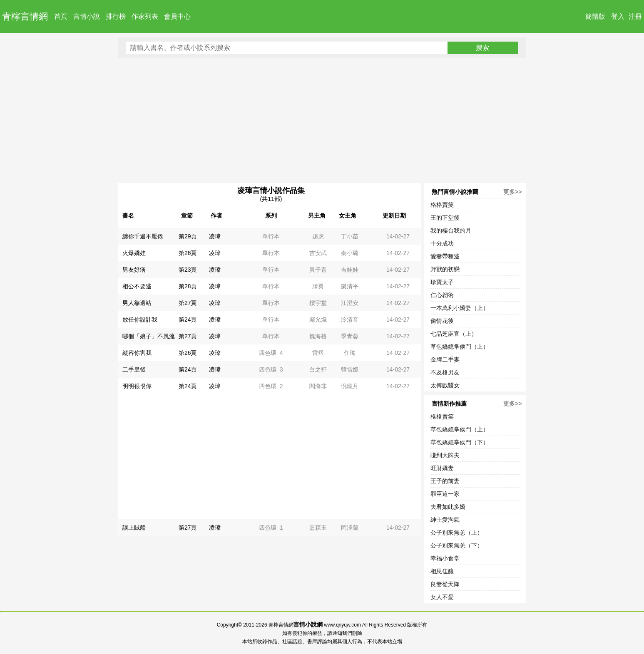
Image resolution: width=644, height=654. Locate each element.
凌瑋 (215, 236)
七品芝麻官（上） (454, 334)
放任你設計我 (140, 320)
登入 (618, 16)
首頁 (61, 16)
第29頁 (188, 236)
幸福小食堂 (445, 558)
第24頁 (188, 320)
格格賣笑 (442, 205)
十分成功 (442, 243)
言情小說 (87, 16)
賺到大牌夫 (445, 455)
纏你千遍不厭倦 (143, 236)
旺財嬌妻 (442, 468)
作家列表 (145, 16)
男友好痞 (134, 270)
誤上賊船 (134, 528)
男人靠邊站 (137, 303)
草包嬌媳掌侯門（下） (460, 442)
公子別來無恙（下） (457, 545)
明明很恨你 (137, 386)
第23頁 (188, 270)
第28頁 (188, 286)
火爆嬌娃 (134, 253)
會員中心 (177, 16)
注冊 (635, 16)
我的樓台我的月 (451, 230)
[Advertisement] (322, 121)
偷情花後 (442, 321)
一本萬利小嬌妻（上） (460, 308)
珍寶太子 (442, 282)
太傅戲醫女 (445, 385)
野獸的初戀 (445, 269)
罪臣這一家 (445, 494)
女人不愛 (442, 597)
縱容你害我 (137, 353)
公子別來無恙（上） (457, 533)
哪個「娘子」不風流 (149, 336)
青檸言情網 (25, 16)
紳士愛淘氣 (445, 520)
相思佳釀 (442, 571)
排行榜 (116, 16)
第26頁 (188, 253)
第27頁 (188, 303)
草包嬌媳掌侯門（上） (460, 347)
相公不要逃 (137, 286)
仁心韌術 (442, 295)
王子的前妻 (445, 481)
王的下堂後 (445, 218)
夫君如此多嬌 (448, 507)
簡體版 (595, 16)
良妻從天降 (445, 584)
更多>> (512, 192)
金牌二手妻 (445, 359)
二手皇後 (134, 369)
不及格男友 (445, 372)
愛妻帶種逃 (445, 256)
